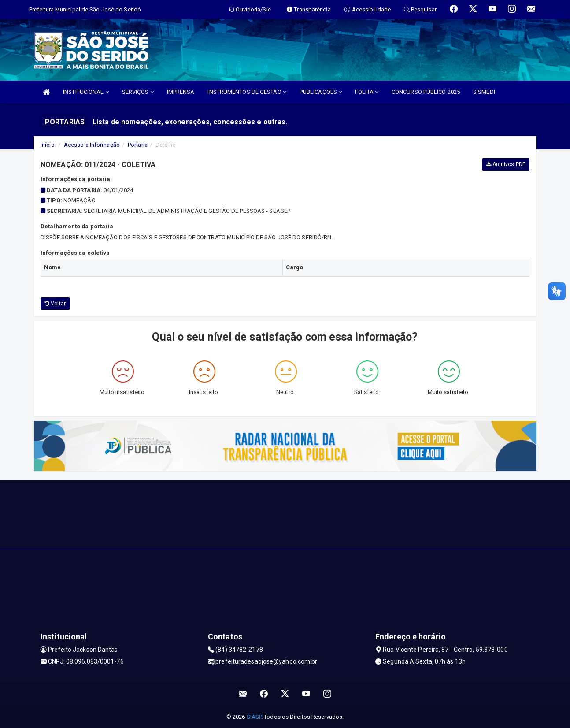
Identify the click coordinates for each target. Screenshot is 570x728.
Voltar (55, 304)
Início (48, 145)
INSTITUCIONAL (86, 92)
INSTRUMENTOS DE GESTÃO (247, 92)
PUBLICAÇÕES (321, 92)
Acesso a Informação (92, 145)
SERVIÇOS (138, 92)
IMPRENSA (181, 92)
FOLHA (367, 92)
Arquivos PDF (506, 164)
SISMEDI (484, 92)
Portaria (138, 145)
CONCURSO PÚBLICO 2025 (426, 92)
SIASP (254, 717)
